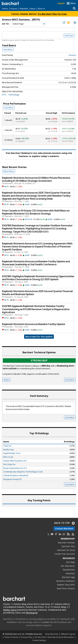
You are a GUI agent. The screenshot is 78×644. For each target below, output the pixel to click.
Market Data (10, 610)
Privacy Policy (27, 637)
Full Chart (69, 35)
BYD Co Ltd (8, 457)
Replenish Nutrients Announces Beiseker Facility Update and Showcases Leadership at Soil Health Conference (36, 263)
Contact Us (47, 622)
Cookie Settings (39, 640)
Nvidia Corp (9, 450)
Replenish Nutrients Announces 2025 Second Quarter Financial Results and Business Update (37, 293)
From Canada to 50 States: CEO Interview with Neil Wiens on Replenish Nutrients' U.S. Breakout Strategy (36, 212)
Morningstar (32, 613)
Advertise (70, 573)
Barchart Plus (68, 546)
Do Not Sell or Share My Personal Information (54, 637)
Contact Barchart (64, 528)
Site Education (68, 566)
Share (6, 380)
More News (9, 171)
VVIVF (27, 204)
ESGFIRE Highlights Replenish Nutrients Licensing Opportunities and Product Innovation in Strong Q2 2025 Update (38, 278)
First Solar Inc (9, 464)
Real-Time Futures (66, 588)
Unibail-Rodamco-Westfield (16, 475)
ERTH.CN (29, 219)
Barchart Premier (66, 543)
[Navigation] (28, 24)
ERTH (6, 187)
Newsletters (69, 570)
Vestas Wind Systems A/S (15, 461)
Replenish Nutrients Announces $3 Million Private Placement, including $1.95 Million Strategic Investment (36, 179)
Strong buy (39, 360)
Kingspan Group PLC (13, 479)
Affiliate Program (68, 634)
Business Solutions (66, 581)
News (33, 9)
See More (8, 49)
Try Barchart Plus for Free (52, 14)
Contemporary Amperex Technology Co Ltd (23, 472)
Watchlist (24, 9)
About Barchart (52, 634)
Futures (14, 9)
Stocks (5, 9)
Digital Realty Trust (12, 453)
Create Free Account (65, 554)
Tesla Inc (7, 446)
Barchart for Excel (66, 550)
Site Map (70, 562)
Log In (61, 3)
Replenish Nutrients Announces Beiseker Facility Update (33, 324)
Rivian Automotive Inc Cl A (15, 468)
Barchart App (68, 577)
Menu (73, 3)
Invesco (72, 55)
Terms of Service (11, 637)
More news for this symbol (39, 337)
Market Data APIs (66, 585)
